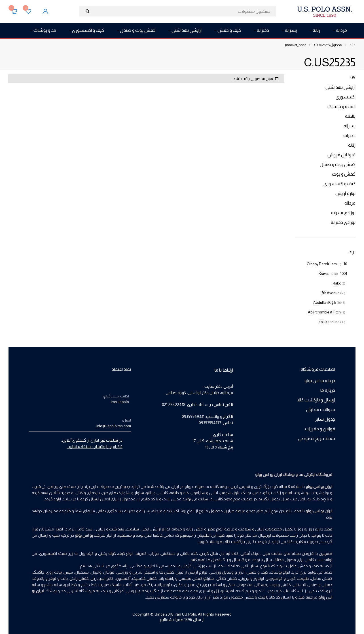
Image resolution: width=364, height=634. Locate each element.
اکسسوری (346, 97)
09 (353, 78)
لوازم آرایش (345, 193)
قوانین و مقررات (320, 429)
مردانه (350, 203)
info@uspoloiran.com (114, 426)
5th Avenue (333, 293)
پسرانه (350, 126)
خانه (353, 45)
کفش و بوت (344, 174)
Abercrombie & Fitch (327, 312)
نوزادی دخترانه (343, 222)
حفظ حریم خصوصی (317, 438)
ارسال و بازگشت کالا (316, 400)
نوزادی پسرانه (343, 213)
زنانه (352, 145)
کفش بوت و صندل (338, 164)
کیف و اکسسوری (339, 184)
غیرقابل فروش (341, 155)
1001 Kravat (333, 274)
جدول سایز (325, 419)
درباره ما (328, 390)
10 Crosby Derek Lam (327, 264)
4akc (339, 283)
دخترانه (349, 135)
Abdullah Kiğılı (329, 303)
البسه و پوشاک (341, 107)
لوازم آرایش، (160, 529)
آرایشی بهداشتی (340, 87)
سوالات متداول (321, 409)
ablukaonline (332, 322)
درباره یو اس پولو (320, 381)
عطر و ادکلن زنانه (201, 529)
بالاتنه (350, 116)
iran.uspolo (120, 402)
